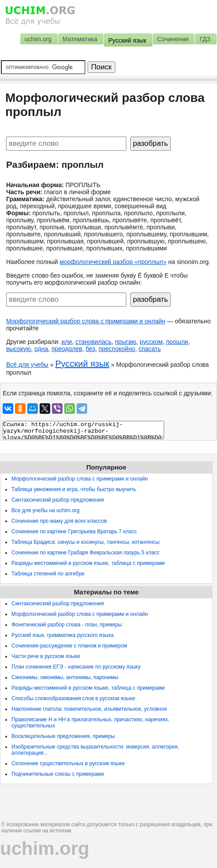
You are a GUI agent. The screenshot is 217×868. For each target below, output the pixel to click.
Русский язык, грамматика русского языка (63, 635)
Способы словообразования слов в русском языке (73, 698)
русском (151, 342)
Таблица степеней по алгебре (48, 574)
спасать (150, 349)
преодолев (67, 349)
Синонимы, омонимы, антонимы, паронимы (65, 677)
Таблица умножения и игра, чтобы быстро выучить (74, 489)
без (90, 349)
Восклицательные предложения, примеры (63, 736)
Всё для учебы (27, 365)
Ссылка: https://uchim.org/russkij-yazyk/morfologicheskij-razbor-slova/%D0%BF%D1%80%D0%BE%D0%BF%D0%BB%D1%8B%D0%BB (83, 430)
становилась (93, 342)
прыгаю (126, 342)
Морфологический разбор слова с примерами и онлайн (86, 321)
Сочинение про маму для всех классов (59, 521)
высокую (18, 349)
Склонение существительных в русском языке (68, 763)
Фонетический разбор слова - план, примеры (67, 625)
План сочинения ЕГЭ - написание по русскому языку (76, 667)
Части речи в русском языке (46, 656)
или (67, 342)
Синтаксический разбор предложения (58, 500)
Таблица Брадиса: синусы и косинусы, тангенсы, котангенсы (85, 542)
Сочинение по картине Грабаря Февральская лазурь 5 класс (85, 553)
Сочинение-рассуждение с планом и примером (69, 646)
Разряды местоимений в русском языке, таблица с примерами (88, 563)
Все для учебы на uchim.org (46, 510)
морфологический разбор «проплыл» (113, 262)
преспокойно (117, 349)
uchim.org (45, 848)
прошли (177, 342)
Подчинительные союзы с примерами (58, 774)
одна (41, 349)
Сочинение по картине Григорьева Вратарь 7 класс (74, 532)
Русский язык (82, 364)
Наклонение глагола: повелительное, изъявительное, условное (89, 709)
